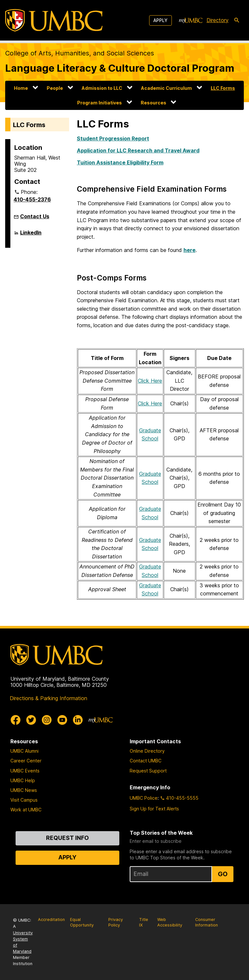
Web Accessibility (170, 922)
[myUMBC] (191, 20)
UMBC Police (144, 798)
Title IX (144, 922)
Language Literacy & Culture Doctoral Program (120, 68)
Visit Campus (24, 800)
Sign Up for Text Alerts (154, 809)
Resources (154, 103)
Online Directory (147, 751)
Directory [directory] (218, 20)
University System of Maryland (23, 942)
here (190, 250)
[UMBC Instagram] (47, 720)
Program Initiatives (100, 103)
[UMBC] (54, 20)
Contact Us (35, 216)
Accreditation (51, 920)
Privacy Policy (116, 922)
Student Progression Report (113, 138)
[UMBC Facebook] (16, 720)
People (55, 88)
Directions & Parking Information (48, 698)
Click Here (150, 381)
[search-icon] (237, 20)
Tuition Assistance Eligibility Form (120, 162)
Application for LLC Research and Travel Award (138, 150)
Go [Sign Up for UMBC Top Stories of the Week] (223, 874)
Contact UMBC (146, 761)
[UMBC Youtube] (62, 720)
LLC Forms (223, 88)
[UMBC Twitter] (31, 720)
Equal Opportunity (82, 922)
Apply (160, 20)
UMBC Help (23, 780)
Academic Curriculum (166, 88)
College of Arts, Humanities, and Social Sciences (80, 53)
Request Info (67, 838)
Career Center (26, 761)
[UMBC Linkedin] (78, 720)
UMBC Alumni (24, 751)
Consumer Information (207, 922)
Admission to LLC (102, 88)
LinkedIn (31, 235)
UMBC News (24, 790)
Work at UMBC (26, 810)
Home (21, 88)
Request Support (148, 771)
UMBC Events (25, 771)
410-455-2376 (32, 199)
